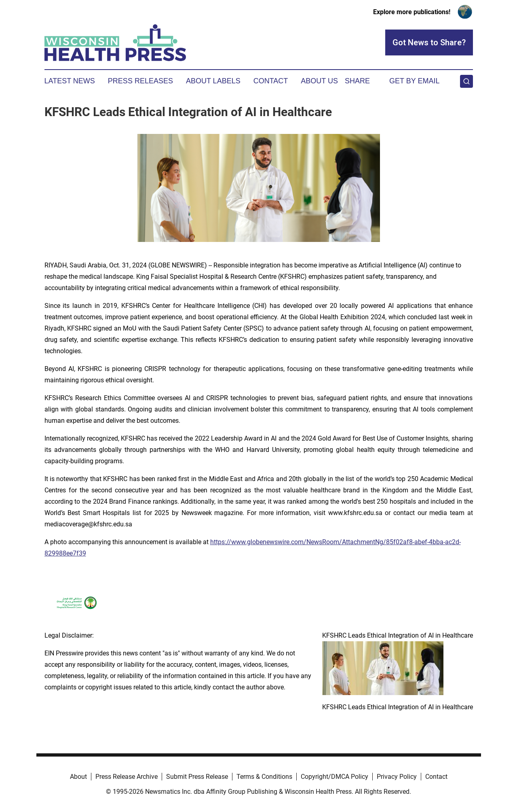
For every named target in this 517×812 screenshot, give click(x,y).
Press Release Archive (127, 777)
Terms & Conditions (264, 777)
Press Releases (140, 81)
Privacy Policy (397, 777)
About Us (319, 81)
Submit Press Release (197, 777)
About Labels (213, 81)
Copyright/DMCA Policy (334, 777)
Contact (271, 81)
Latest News (70, 81)
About (78, 777)
